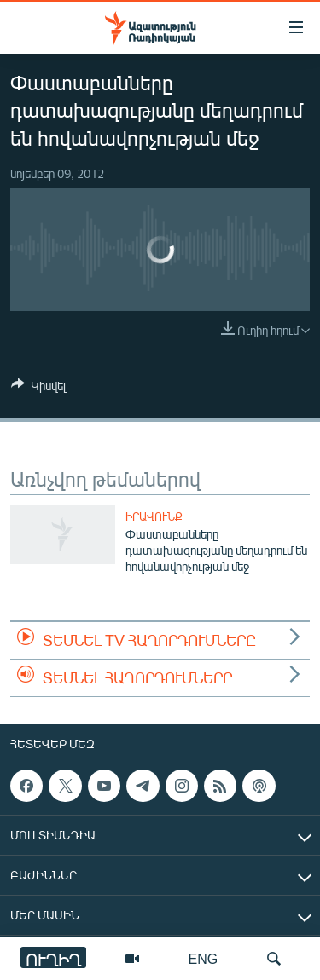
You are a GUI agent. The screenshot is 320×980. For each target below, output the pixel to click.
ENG (204, 958)
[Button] (38, 389)
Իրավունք (154, 516)
